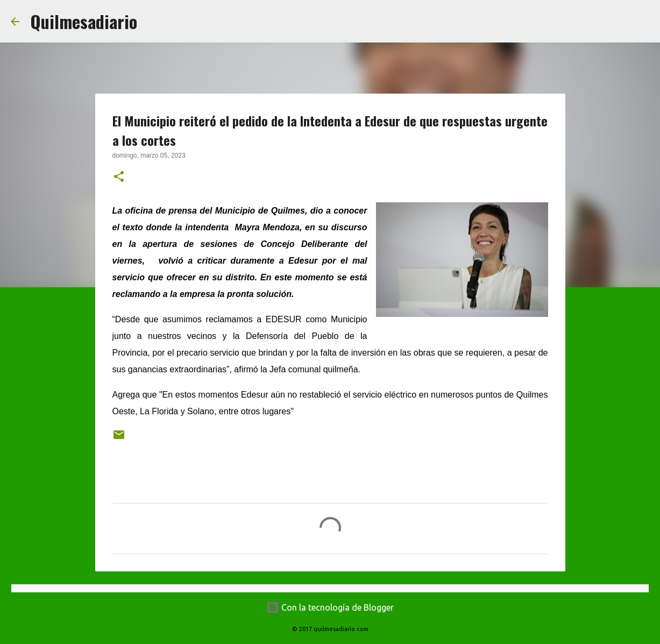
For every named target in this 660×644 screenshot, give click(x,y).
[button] (119, 178)
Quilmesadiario (84, 21)
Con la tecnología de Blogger (330, 607)
